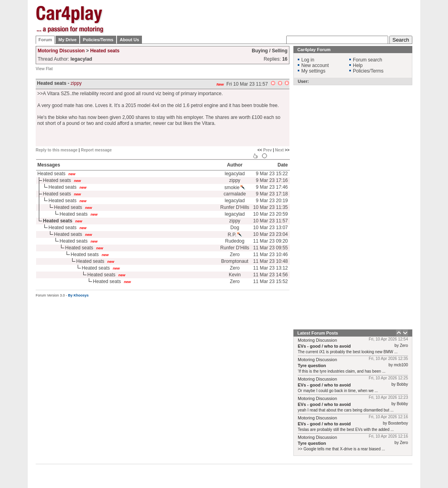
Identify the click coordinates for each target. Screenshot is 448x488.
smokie (235, 188)
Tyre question (312, 366)
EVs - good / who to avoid (324, 346)
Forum (45, 40)
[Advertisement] (268, 55)
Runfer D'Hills (235, 207)
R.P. (235, 235)
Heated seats (105, 51)
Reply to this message (57, 150)
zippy (76, 83)
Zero (235, 255)
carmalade (235, 194)
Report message (96, 150)
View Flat (44, 69)
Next (280, 150)
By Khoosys (78, 295)
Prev (268, 150)
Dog (235, 228)
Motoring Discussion (61, 51)
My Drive (67, 40)
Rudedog (235, 241)
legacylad (235, 174)
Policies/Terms (98, 40)
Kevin (235, 275)
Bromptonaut (235, 261)
